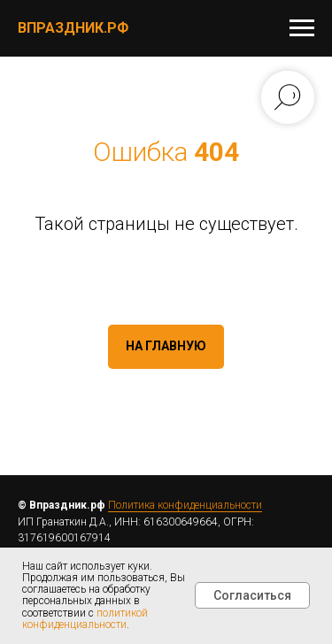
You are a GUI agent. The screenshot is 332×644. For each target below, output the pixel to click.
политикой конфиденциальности (85, 619)
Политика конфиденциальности (185, 505)
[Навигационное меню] (302, 28)
